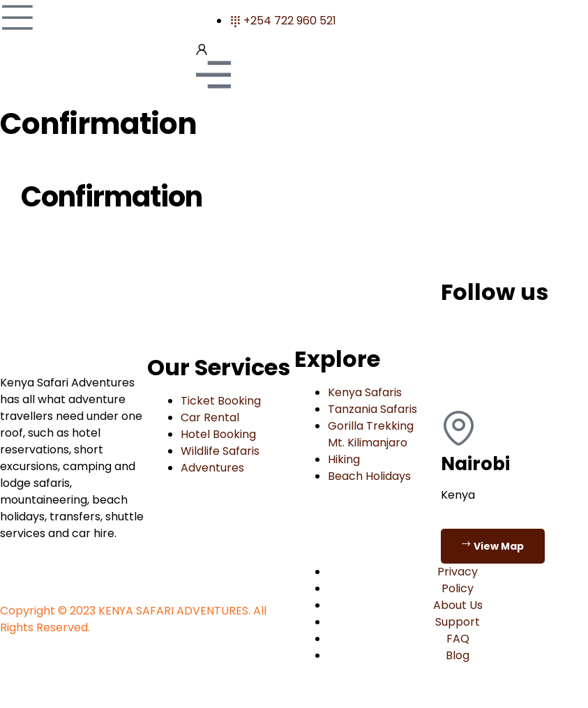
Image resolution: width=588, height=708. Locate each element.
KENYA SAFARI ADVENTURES (173, 611)
